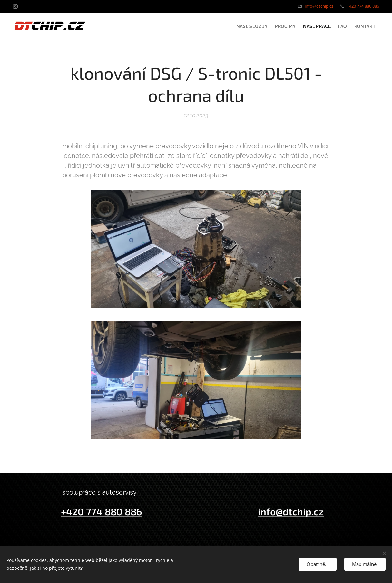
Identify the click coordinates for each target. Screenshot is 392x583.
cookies (39, 560)
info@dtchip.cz (319, 6)
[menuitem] (225, 26)
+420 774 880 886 (363, 6)
